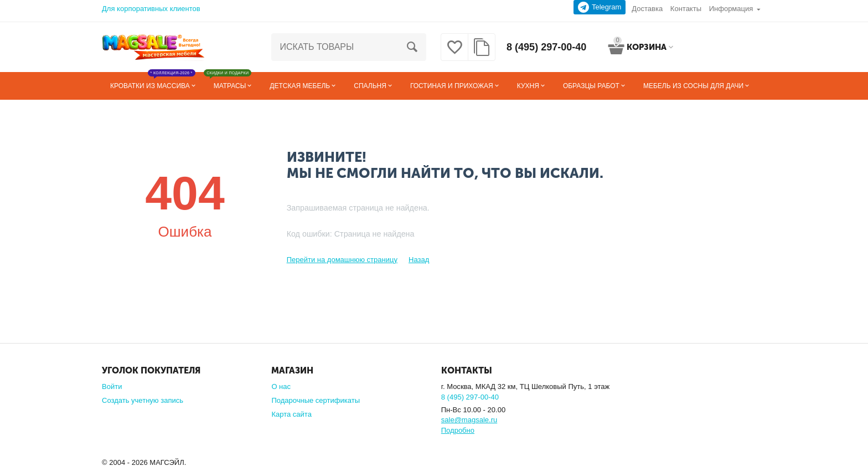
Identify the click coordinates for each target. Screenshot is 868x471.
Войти (112, 386)
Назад (419, 260)
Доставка (647, 9)
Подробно (458, 430)
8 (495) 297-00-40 (546, 47)
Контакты (686, 9)
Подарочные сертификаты (316, 400)
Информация (731, 9)
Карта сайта (291, 414)
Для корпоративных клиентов (151, 9)
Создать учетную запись (143, 400)
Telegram (600, 7)
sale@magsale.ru (469, 420)
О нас (281, 386)
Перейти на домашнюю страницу (342, 260)
